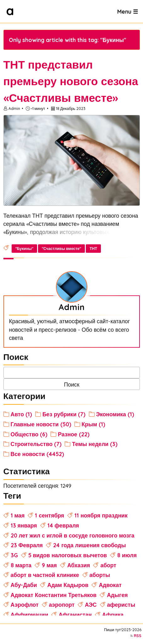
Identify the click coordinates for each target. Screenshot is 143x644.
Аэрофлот (25, 605)
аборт (108, 565)
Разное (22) (74, 434)
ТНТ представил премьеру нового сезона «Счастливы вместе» (71, 81)
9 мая (49, 565)
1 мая (18, 515)
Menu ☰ (128, 11)
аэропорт (62, 605)
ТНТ (93, 249)
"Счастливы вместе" (61, 249)
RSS (138, 636)
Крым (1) (94, 424)
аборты (100, 575)
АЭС (91, 605)
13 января (24, 525)
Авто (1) (21, 414)
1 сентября (49, 515)
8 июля (127, 555)
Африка (113, 615)
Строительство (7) (36, 444)
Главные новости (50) (41, 424)
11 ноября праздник (101, 515)
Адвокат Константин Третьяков (54, 595)
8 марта (21, 565)
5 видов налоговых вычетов (68, 555)
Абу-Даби (24, 585)
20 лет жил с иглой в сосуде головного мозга (73, 535)
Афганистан (75, 615)
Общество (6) (29, 434)
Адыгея (117, 595)
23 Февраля (27, 545)
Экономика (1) (115, 414)
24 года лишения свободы (89, 545)
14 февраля (63, 525)
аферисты (121, 605)
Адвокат (110, 585)
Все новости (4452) (37, 454)
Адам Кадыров (68, 585)
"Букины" (24, 249)
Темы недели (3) (95, 444)
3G (14, 555)
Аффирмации (30, 615)
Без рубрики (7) (64, 414)
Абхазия (79, 565)
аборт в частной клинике (45, 575)
